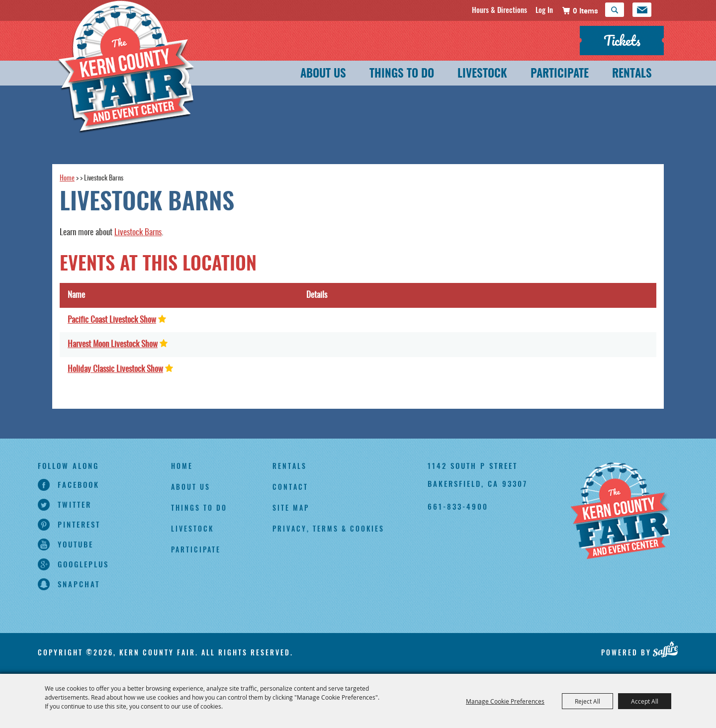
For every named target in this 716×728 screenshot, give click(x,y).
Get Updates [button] (642, 10)
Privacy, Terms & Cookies (328, 528)
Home (67, 179)
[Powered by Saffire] (666, 649)
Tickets (622, 40)
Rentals (632, 74)
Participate (560, 74)
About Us (323, 74)
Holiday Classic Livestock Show (115, 369)
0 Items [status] (585, 10)
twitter (75, 504)
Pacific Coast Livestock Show (112, 320)
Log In (544, 9)
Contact (290, 487)
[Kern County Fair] (620, 512)
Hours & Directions (499, 9)
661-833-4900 (458, 506)
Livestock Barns (138, 232)
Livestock (482, 74)
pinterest (79, 524)
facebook (79, 484)
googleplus (83, 564)
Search (615, 10)
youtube (76, 544)
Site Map (291, 507)
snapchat (79, 584)
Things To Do (402, 74)
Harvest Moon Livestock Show (113, 344)
